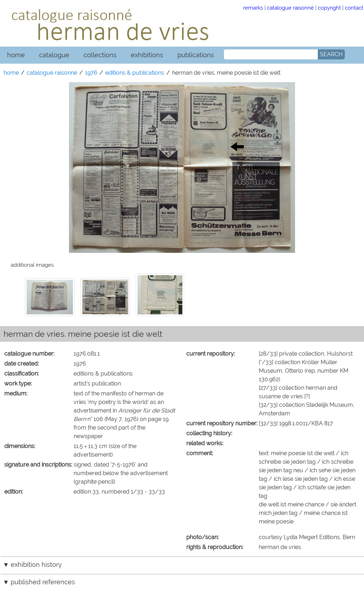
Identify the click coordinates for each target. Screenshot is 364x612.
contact (354, 8)
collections (100, 55)
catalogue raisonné (290, 8)
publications (196, 55)
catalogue (54, 55)
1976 (91, 73)
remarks (253, 8)
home (16, 55)
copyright (329, 8)
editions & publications (135, 73)
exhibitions (147, 55)
